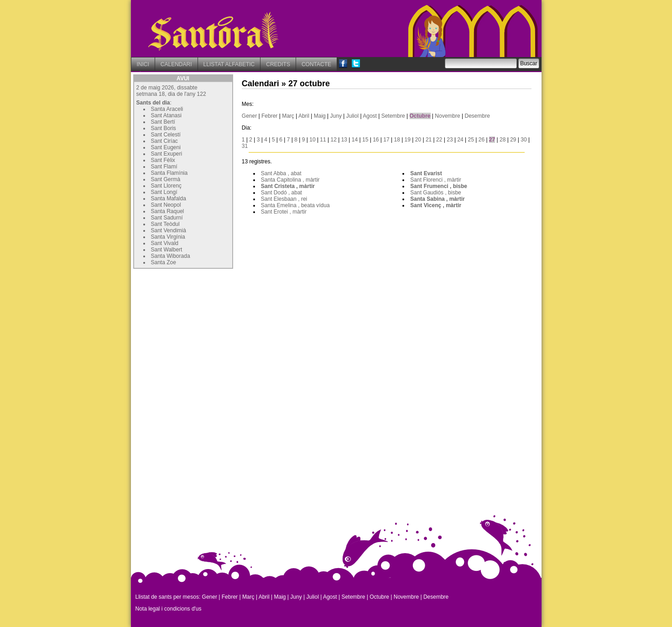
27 (492, 140)
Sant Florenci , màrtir (435, 180)
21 (429, 140)
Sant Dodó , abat (281, 193)
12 (334, 140)
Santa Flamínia (169, 173)
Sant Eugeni (166, 147)
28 (503, 140)
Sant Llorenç (166, 186)
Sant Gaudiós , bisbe (435, 193)
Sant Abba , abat (281, 173)
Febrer (269, 116)
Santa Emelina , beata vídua (295, 205)
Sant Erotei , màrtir (284, 212)
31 (245, 146)
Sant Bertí (163, 122)
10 (312, 140)
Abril (304, 116)
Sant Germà (166, 179)
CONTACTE (316, 64)
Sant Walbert (167, 250)
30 (524, 140)
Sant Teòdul (165, 224)
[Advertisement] (202, 328)
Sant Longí (164, 192)
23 (450, 140)
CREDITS (278, 64)
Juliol (352, 116)
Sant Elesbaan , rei (284, 199)
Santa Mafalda (169, 199)
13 (344, 140)
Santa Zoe (164, 262)
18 (397, 140)
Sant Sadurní (167, 218)
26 (482, 140)
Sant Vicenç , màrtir (436, 205)
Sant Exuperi (167, 154)
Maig (320, 116)
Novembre (447, 116)
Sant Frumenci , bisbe (439, 186)
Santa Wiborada (171, 256)
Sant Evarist (426, 173)
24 (460, 140)
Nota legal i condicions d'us (169, 609)
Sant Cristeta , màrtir (288, 186)
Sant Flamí (164, 167)
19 (408, 140)
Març (288, 116)
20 (418, 140)
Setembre (393, 116)
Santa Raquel (168, 211)
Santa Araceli (167, 109)
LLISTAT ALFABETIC (229, 64)
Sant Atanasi (166, 115)
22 (439, 140)
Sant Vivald (165, 243)
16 (376, 140)
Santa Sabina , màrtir (437, 199)
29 (513, 140)
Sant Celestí (166, 135)
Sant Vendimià (169, 230)
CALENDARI (176, 64)
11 (323, 140)
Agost (370, 116)
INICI (143, 64)
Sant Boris (164, 128)
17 (386, 140)
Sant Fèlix (163, 160)
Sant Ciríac (164, 141)
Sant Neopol (166, 205)
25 (471, 140)
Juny (336, 116)
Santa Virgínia (168, 237)
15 (365, 140)
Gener (249, 116)
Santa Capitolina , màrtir (290, 180)
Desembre (477, 116)
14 (355, 140)
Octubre (420, 116)
